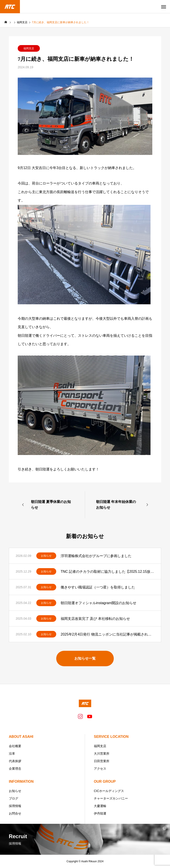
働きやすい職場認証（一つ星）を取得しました (98, 587)
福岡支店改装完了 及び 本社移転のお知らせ (95, 619)
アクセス (100, 769)
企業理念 (15, 769)
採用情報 (15, 806)
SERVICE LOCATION (111, 737)
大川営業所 (102, 754)
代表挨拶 (15, 761)
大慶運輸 (100, 806)
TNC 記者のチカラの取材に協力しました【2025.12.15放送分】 (107, 572)
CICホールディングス (109, 791)
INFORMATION (21, 781)
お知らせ (46, 556)
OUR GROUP (105, 781)
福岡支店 (29, 48)
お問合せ (15, 813)
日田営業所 (102, 761)
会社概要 (15, 746)
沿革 (12, 754)
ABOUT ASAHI (21, 737)
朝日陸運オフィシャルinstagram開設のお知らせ (99, 603)
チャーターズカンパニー (111, 798)
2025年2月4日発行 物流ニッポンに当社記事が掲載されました (107, 634)
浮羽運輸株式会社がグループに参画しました (96, 556)
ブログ (14, 798)
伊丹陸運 (100, 813)
